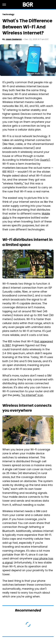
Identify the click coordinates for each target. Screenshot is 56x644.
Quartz (44, 160)
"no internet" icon (32, 396)
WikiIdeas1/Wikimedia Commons (38, 442)
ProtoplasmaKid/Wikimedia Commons (36, 276)
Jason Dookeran (14, 39)
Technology (8, 14)
